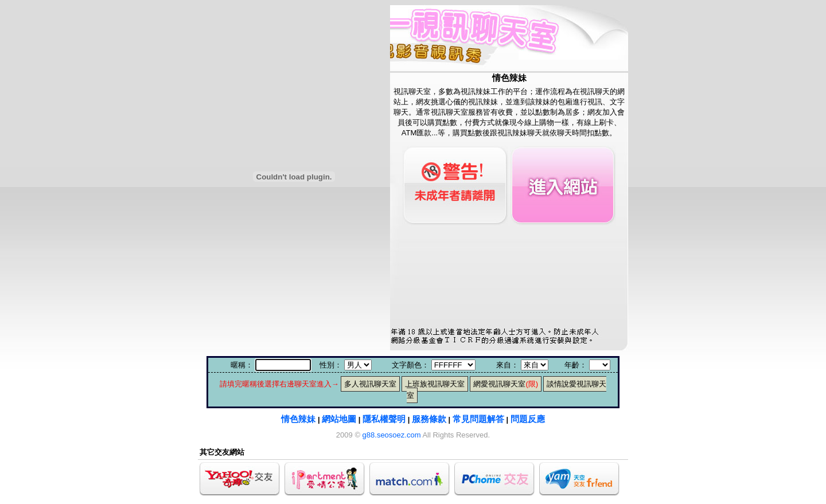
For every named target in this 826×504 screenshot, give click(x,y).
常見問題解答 (478, 419)
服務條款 (429, 419)
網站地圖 (339, 419)
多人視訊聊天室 (370, 384)
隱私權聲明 (384, 419)
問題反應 (528, 419)
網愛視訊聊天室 (506, 384)
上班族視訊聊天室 (435, 384)
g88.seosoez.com (392, 435)
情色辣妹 (298, 419)
